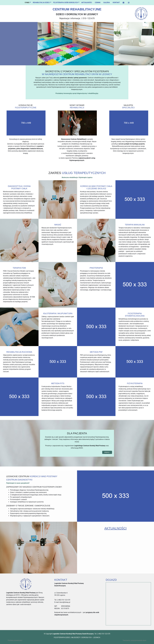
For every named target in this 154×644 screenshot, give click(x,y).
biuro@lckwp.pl (65, 602)
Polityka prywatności (15, 640)
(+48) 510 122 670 (64, 600)
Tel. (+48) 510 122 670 (102, 634)
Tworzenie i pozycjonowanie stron (134, 640)
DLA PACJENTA (77, 433)
